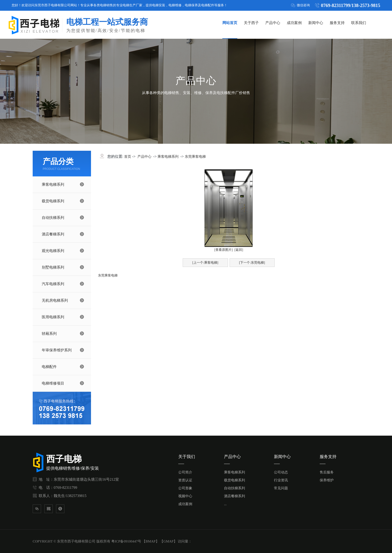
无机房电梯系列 (55, 300)
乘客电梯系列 (53, 184)
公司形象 (185, 488)
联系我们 (359, 23)
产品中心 (273, 23)
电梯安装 (159, 5)
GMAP (168, 541)
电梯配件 (208, 5)
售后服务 (327, 472)
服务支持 (337, 23)
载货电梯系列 (53, 201)
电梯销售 (106, 5)
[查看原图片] (223, 250)
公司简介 (185, 472)
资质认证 (185, 480)
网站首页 (230, 23)
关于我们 (187, 457)
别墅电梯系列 (53, 267)
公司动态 (281, 472)
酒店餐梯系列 (53, 234)
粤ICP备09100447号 (126, 541)
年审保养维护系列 (57, 350)
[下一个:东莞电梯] (252, 263)
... (225, 504)
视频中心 (185, 496)
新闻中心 (316, 23)
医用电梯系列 (53, 317)
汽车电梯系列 (53, 284)
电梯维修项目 (53, 383)
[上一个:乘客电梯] (205, 263)
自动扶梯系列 (53, 218)
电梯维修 (175, 5)
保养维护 (327, 480)
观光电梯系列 (53, 251)
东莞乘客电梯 (195, 157)
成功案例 (294, 23)
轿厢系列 (49, 334)
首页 (128, 157)
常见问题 (281, 488)
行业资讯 (281, 480)
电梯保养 (191, 5)
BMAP (151, 541)
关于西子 (251, 23)
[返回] (239, 250)
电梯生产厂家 (133, 5)
